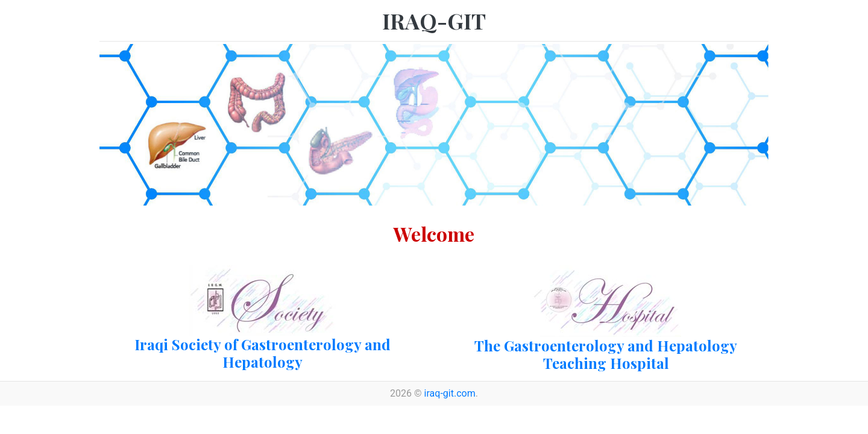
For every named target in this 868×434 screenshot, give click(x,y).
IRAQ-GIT (434, 20)
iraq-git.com (450, 393)
